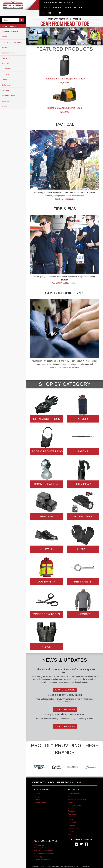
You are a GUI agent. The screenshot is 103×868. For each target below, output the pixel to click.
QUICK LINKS (52, 8)
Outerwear (13, 85)
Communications (13, 53)
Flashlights (13, 69)
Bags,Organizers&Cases (13, 42)
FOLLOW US (74, 8)
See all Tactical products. (65, 199)
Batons (13, 47)
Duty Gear (13, 58)
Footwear (13, 74)
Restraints (13, 90)
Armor (13, 37)
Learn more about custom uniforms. (65, 367)
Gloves (13, 79)
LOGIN (49, 13)
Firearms (13, 63)
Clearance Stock (10, 31)
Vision (13, 106)
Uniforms (13, 101)
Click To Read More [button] (65, 690)
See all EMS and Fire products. (65, 283)
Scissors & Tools (13, 95)
